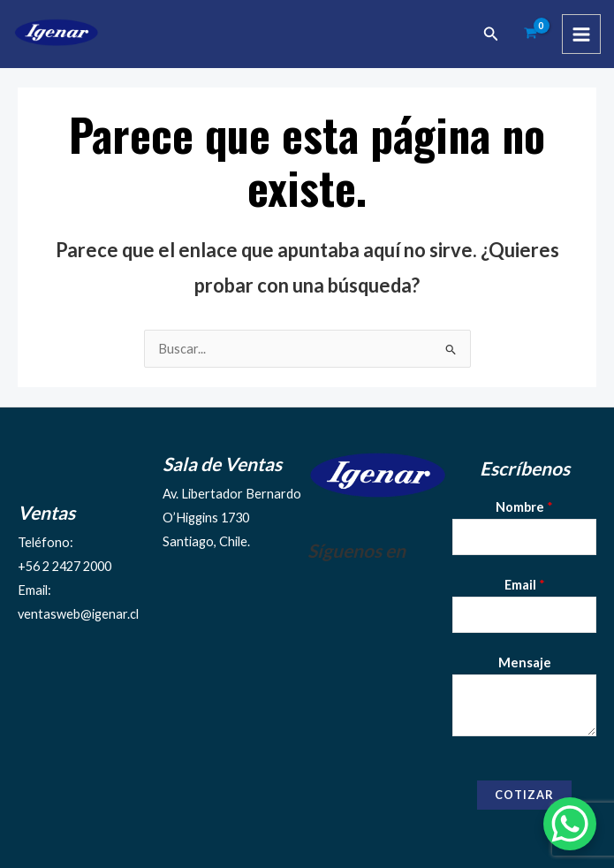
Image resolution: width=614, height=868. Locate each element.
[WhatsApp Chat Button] (570, 824)
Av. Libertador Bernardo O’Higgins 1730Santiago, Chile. (232, 518)
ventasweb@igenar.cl (78, 614)
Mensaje (525, 662)
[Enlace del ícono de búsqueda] (491, 34)
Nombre (524, 507)
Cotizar (524, 795)
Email (525, 585)
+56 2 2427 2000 (64, 566)
